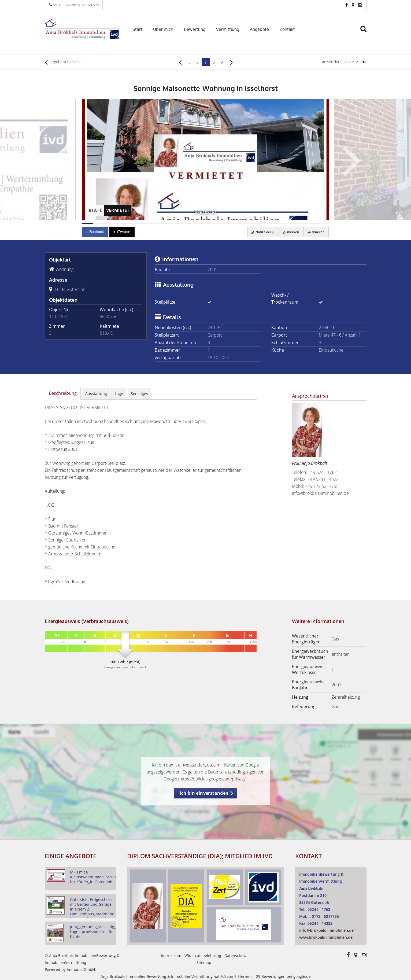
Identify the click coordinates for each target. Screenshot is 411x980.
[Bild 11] (200, 223)
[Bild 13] (222, 223)
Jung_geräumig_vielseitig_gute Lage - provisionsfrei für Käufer (97, 932)
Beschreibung (63, 393)
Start (137, 29)
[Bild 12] (211, 223)
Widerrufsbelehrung (203, 955)
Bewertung (195, 29)
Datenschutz (236, 955)
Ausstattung (96, 394)
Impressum (171, 955)
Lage (119, 394)
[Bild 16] (256, 223)
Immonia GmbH (81, 969)
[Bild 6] (144, 223)
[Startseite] (82, 29)
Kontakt (287, 29)
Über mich (163, 29)
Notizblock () (263, 232)
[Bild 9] (177, 223)
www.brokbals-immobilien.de (326, 937)
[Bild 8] (166, 223)
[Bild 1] (88, 223)
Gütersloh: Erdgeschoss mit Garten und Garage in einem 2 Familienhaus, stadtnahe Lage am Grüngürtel (92, 909)
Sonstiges (139, 394)
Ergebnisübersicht (63, 62)
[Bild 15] (245, 223)
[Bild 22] (323, 223)
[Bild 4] (121, 223)
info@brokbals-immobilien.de (320, 493)
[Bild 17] (267, 223)
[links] (180, 62)
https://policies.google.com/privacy (212, 779)
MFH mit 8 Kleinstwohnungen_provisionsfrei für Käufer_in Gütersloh (100, 877)
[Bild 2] (99, 223)
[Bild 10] (189, 223)
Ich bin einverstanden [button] (204, 793)
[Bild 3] (110, 223)
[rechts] (231, 62)
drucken (316, 232)
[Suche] (366, 33)
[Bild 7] (155, 223)
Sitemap (204, 962)
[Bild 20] (301, 223)
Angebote (259, 29)
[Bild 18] (278, 223)
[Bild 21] (312, 223)
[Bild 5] (133, 223)
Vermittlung (228, 29)
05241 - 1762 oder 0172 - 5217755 (76, 5)
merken (291, 232)
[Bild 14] (234, 223)
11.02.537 (59, 316)
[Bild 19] (290, 223)
